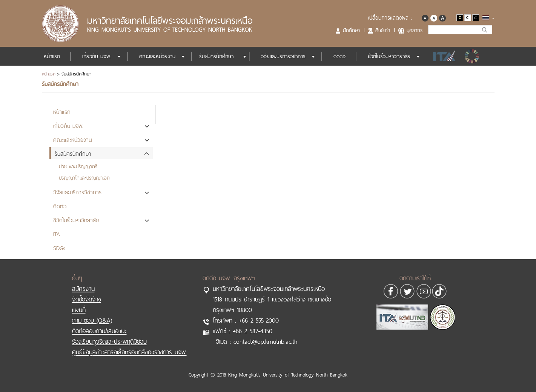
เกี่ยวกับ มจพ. (97, 56)
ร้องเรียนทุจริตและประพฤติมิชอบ (109, 341)
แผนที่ (79, 310)
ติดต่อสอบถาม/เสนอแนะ (99, 331)
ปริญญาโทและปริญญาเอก (84, 178)
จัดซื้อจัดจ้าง (87, 299)
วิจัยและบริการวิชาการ (283, 56)
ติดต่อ (339, 56)
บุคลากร (415, 30)
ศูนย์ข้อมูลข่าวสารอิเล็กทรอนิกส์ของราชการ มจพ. (129, 352)
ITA (442, 56)
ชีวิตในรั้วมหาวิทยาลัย (389, 56)
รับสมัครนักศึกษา (216, 56)
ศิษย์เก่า (383, 30)
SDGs (473, 56)
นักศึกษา (351, 30)
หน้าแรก (52, 56)
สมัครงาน (83, 289)
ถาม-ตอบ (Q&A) (92, 320)
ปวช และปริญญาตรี (78, 166)
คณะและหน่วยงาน (157, 56)
